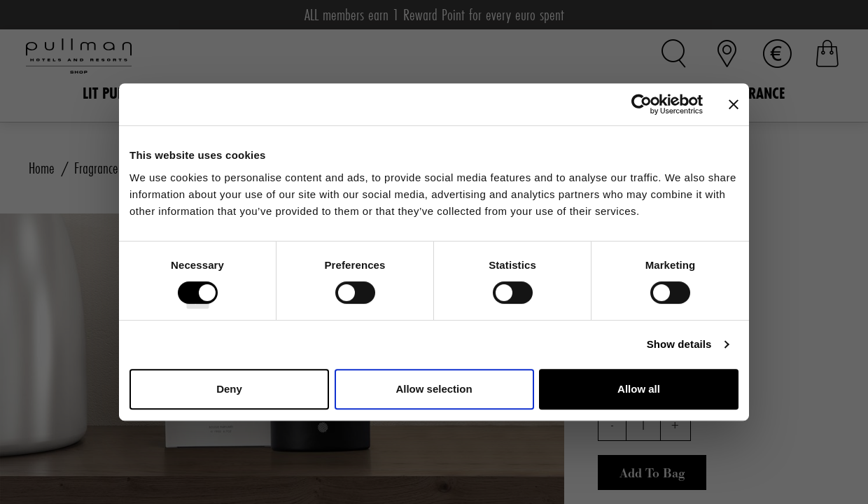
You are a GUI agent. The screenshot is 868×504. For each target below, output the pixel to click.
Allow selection (434, 389)
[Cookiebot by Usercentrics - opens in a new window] (642, 104)
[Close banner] (734, 104)
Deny (229, 389)
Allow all (639, 389)
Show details (679, 344)
